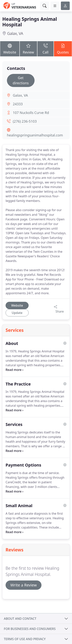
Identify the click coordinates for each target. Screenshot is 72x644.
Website (10, 49)
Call (45, 49)
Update (17, 313)
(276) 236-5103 (25, 121)
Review (29, 49)
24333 (18, 104)
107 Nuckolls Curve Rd (31, 113)
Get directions (21, 80)
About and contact (20, 619)
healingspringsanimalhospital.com (35, 135)
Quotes (63, 49)
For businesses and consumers (30, 629)
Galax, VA (15, 33)
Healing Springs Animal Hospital (30, 22)
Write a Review (24, 585)
